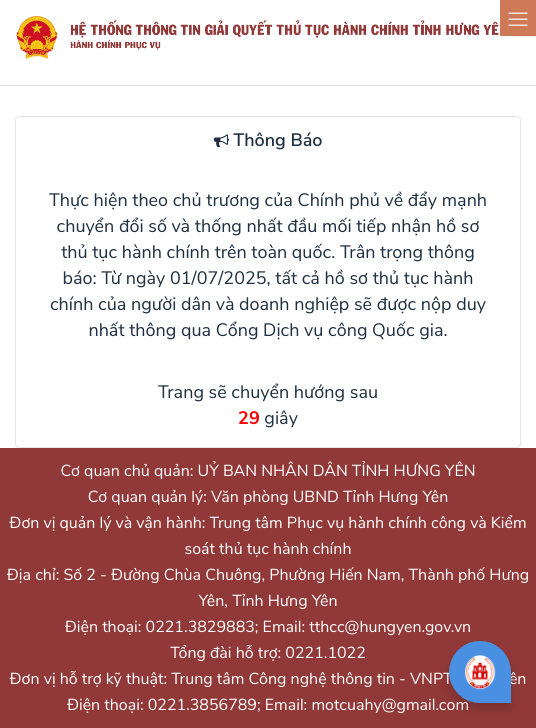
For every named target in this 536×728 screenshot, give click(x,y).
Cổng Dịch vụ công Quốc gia (330, 331)
